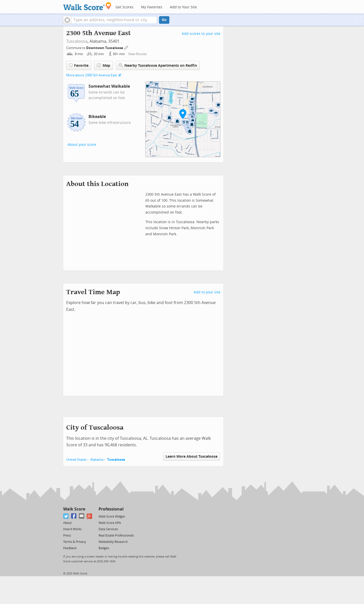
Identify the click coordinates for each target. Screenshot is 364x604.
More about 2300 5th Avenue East (92, 75)
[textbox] (114, 20)
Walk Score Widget (112, 517)
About (67, 523)
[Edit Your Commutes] (126, 47)
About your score (82, 145)
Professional (111, 509)
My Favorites (152, 7)
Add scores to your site (201, 34)
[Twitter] (66, 516)
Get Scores (124, 7)
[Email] (82, 516)
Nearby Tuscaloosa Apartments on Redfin (158, 65)
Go (164, 20)
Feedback (70, 548)
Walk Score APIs (110, 523)
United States (76, 460)
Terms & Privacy (75, 542)
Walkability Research (113, 542)
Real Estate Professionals (116, 536)
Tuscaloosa (77, 41)
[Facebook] (74, 516)
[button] (67, 20)
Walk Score (74, 509)
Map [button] (104, 65)
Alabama (97, 460)
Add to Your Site (183, 7)
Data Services (108, 529)
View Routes (137, 54)
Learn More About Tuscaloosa (191, 457)
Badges (104, 548)
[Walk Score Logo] (87, 6)
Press (67, 536)
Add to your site (207, 292)
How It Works (72, 529)
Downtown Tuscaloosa (105, 48)
